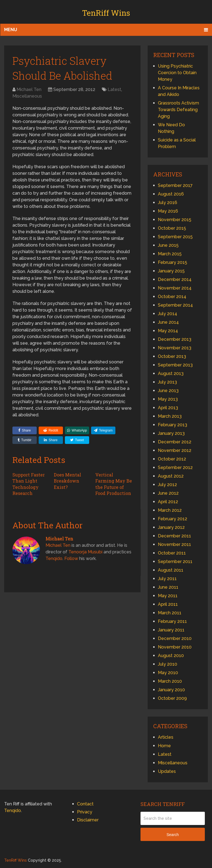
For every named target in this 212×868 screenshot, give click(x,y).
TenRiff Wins (106, 13)
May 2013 (168, 399)
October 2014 (172, 297)
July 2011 (167, 579)
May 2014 (168, 331)
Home (164, 746)
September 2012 (175, 468)
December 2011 (174, 536)
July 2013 (167, 382)
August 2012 (171, 476)
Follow (71, 558)
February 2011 (172, 621)
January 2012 (171, 527)
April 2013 (168, 408)
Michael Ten (29, 89)
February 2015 (173, 262)
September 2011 (175, 562)
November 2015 (175, 220)
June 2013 (168, 391)
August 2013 (171, 373)
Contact (85, 804)
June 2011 (168, 587)
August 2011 (171, 570)
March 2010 (170, 681)
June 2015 (168, 245)
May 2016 (168, 211)
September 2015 (175, 237)
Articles (166, 737)
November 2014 (175, 288)
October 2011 (172, 553)
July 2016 (168, 203)
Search (173, 835)
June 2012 (168, 493)
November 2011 (174, 544)
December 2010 (175, 638)
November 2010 (175, 647)
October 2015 (172, 228)
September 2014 (175, 305)
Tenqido (54, 558)
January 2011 (171, 630)
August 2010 (171, 656)
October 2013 (172, 356)
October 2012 (172, 459)
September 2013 (175, 365)
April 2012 (168, 502)
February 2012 (173, 519)
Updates (167, 771)
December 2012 (175, 442)
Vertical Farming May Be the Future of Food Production (114, 484)
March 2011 (170, 613)
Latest (114, 89)
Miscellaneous (27, 96)
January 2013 (171, 433)
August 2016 (171, 194)
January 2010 (171, 690)
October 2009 (172, 698)
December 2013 (175, 339)
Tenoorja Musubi (85, 552)
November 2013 (175, 348)
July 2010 (168, 664)
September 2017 (175, 185)
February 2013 (173, 425)
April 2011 (168, 604)
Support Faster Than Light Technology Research (29, 484)
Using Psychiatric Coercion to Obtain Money (177, 73)
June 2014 (168, 322)
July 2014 (168, 314)
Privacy (85, 812)
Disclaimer (88, 820)
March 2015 (170, 254)
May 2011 (168, 596)
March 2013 (170, 416)
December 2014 (175, 279)
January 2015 (171, 271)
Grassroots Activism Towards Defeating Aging (178, 110)
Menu (11, 30)
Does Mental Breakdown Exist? (67, 481)
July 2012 (167, 485)
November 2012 (175, 450)
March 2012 (170, 510)
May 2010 (168, 673)
